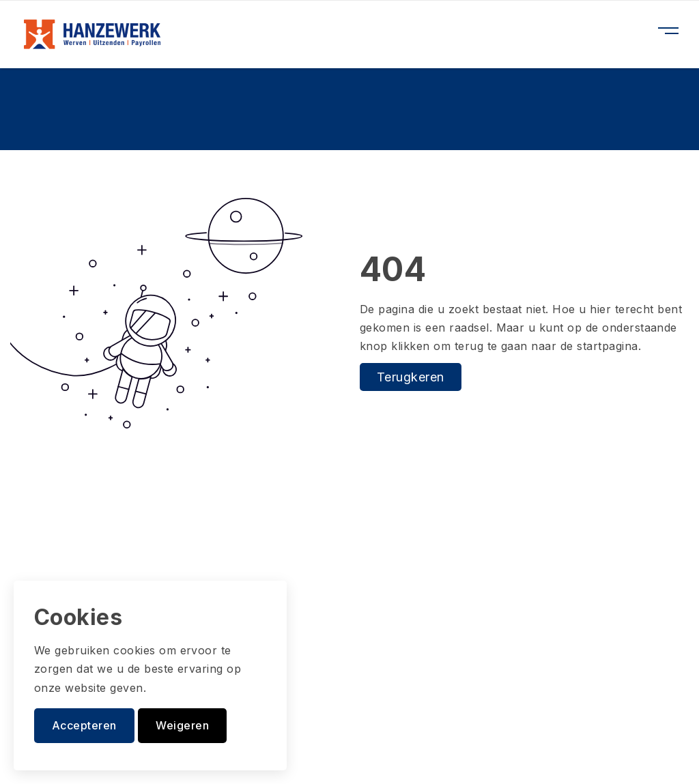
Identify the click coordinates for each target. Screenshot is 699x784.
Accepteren (84, 725)
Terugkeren (411, 377)
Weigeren (182, 725)
